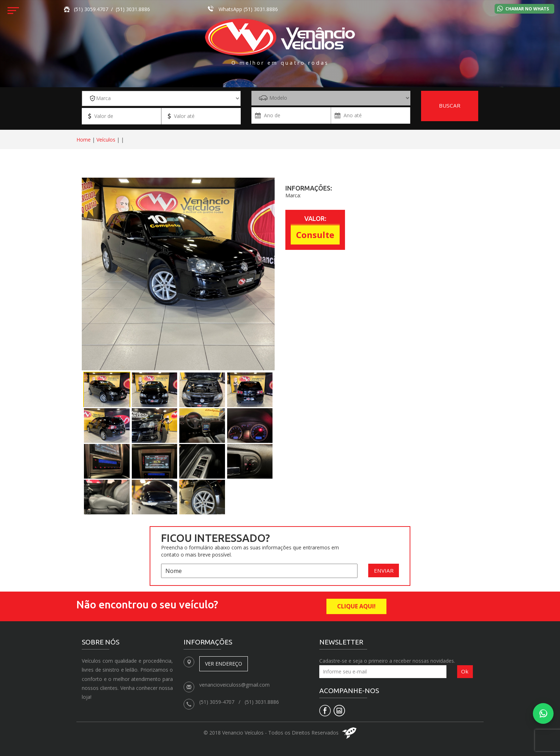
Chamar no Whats (527, 9)
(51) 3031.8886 (261, 9)
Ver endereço (224, 664)
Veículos (106, 140)
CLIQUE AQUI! (356, 606)
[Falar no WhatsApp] (543, 713)
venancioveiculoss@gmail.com (234, 685)
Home (84, 140)
